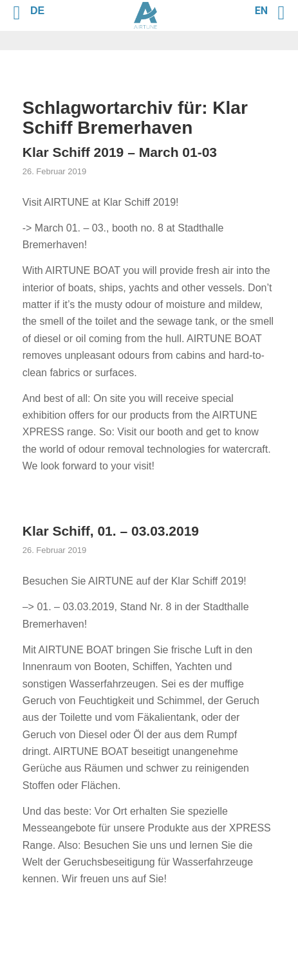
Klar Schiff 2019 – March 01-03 (120, 152)
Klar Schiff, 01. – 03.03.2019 (111, 531)
